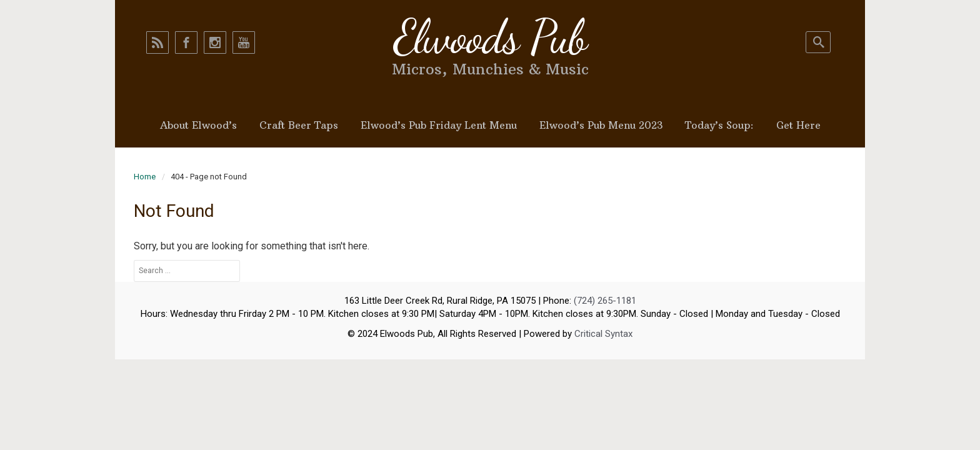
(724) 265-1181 (605, 301)
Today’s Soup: (719, 125)
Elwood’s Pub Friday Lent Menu (439, 125)
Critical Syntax (603, 334)
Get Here (798, 125)
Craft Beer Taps (299, 125)
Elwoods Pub (490, 37)
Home (145, 177)
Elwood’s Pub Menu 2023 (601, 125)
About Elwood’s (198, 125)
